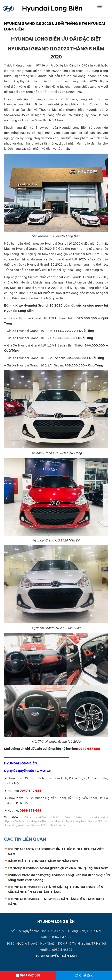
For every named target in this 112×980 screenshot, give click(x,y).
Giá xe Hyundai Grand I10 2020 (41, 817)
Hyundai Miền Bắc (98, 821)
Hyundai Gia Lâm (14, 821)
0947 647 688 (28, 975)
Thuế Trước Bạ (58, 825)
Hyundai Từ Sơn (40, 825)
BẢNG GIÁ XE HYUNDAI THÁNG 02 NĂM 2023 (43, 861)
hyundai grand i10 (36, 821)
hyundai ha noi (56, 821)
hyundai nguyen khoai (17, 825)
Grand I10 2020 (73, 817)
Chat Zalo (84, 975)
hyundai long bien (76, 821)
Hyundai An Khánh (98, 817)
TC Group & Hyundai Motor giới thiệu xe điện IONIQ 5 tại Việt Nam (58, 868)
